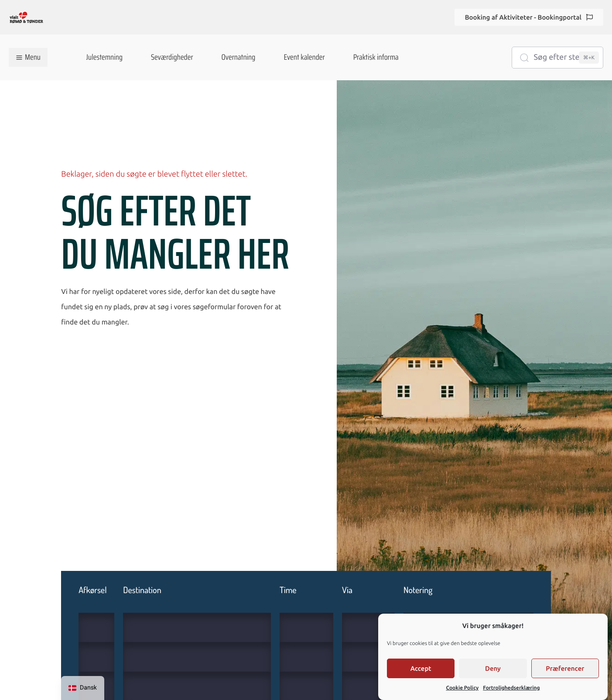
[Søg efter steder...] (558, 58)
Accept (421, 668)
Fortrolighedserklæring (511, 688)
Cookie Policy (462, 688)
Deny (493, 668)
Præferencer (565, 668)
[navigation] (83, 688)
